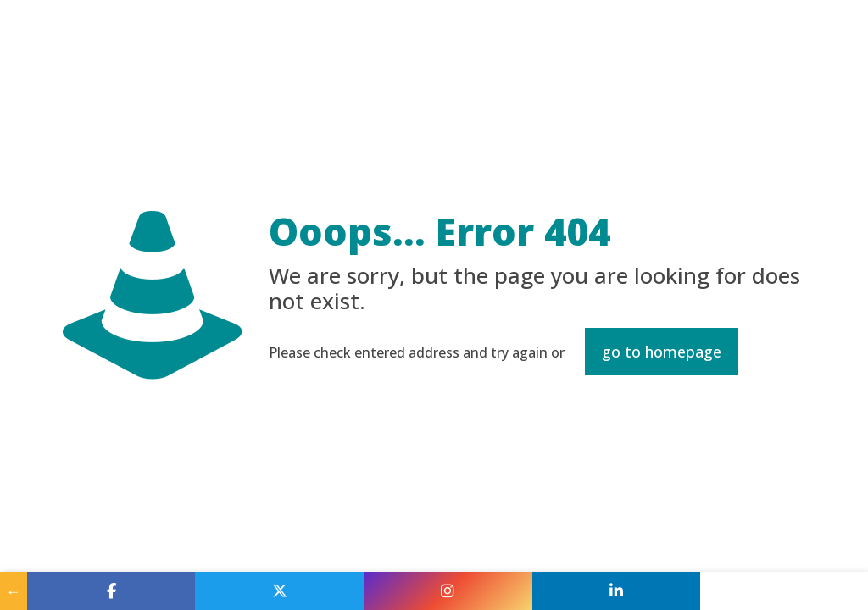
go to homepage (662, 352)
